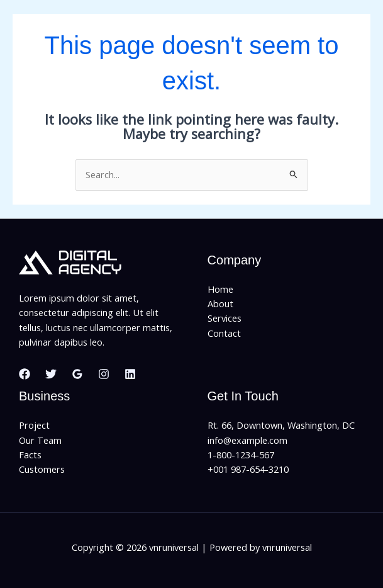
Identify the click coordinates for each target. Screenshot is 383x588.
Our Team (40, 440)
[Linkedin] (130, 374)
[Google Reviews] (77, 374)
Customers (42, 469)
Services (225, 318)
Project (34, 425)
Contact (224, 333)
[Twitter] (51, 374)
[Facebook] (25, 374)
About (220, 303)
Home (220, 289)
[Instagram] (104, 374)
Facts (30, 455)
